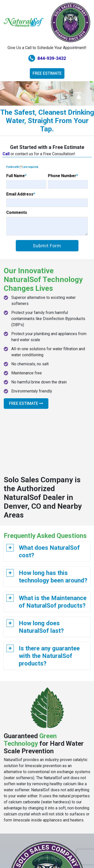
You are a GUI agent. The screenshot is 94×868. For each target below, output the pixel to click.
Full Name (16, 176)
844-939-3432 (47, 58)
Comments (17, 212)
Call (6, 154)
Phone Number (63, 176)
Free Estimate (47, 73)
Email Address (21, 194)
